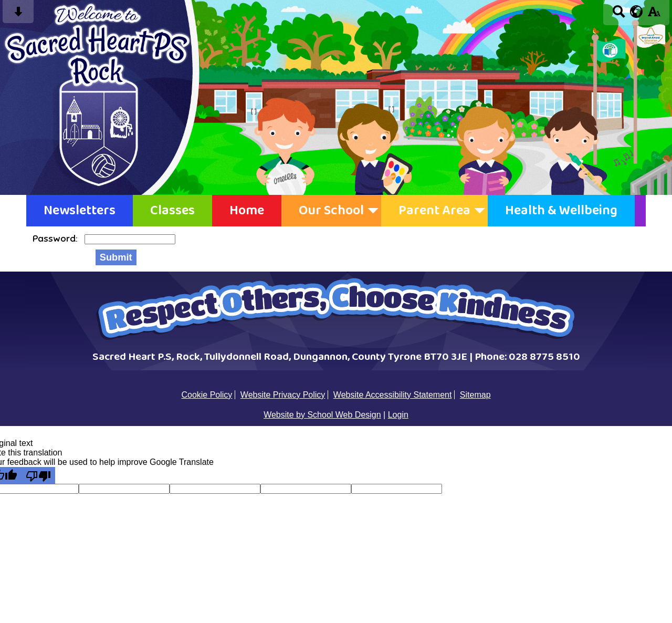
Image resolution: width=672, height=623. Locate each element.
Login (398, 415)
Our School (331, 211)
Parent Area (434, 211)
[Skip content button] (18, 15)
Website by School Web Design (322, 415)
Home (247, 211)
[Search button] (619, 15)
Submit (116, 257)
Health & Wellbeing (561, 211)
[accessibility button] (654, 15)
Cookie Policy (207, 395)
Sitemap (475, 395)
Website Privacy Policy (283, 395)
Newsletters (80, 211)
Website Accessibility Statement (393, 395)
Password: (56, 238)
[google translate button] (637, 12)
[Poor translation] (38, 475)
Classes (172, 211)
